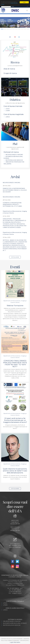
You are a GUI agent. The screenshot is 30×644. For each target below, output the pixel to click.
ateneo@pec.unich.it (16, 546)
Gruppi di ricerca (10, 73)
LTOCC (8, 109)
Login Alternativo (15, 642)
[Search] (6, 6)
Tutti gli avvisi (15, 257)
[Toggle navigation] (27, 6)
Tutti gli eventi (15, 489)
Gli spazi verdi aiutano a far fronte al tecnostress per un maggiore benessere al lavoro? (15, 420)
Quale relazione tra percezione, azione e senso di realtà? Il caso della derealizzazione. (15, 471)
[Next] (27, 23)
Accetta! (24, 2)
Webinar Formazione (15, 306)
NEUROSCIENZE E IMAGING (14, 155)
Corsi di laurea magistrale (14, 114)
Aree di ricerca (9, 69)
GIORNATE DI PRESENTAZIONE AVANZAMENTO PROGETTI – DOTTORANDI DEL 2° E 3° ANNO (12, 204)
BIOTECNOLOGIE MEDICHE (14, 160)
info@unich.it (17, 544)
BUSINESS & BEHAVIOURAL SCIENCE (15, 623)
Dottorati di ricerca (11, 152)
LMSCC (8, 117)
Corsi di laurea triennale (13, 106)
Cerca (13, 6)
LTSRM (8, 110)
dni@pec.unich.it (17, 593)
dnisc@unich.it (17, 592)
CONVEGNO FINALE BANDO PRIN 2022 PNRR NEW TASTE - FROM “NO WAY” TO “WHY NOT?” (15, 364)
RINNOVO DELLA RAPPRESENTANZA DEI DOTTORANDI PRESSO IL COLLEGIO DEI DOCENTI (15, 190)
